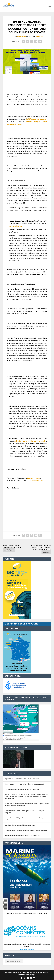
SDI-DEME (35, 481)
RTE (30, 481)
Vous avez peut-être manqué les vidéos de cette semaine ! (24, 784)
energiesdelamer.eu (15, 226)
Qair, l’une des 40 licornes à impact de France (20, 825)
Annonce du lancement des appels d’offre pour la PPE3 (23, 836)
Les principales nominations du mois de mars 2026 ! (22, 789)
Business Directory (33, 478)
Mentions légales (31, 975)
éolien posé (40, 36)
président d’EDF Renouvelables (37, 119)
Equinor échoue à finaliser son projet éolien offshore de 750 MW (26, 830)
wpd (42, 481)
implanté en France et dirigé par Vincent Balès (30, 441)
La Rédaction (22, 36)
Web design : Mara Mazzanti (13, 972)
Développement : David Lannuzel (33, 972)
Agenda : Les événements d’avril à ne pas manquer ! (22, 779)
